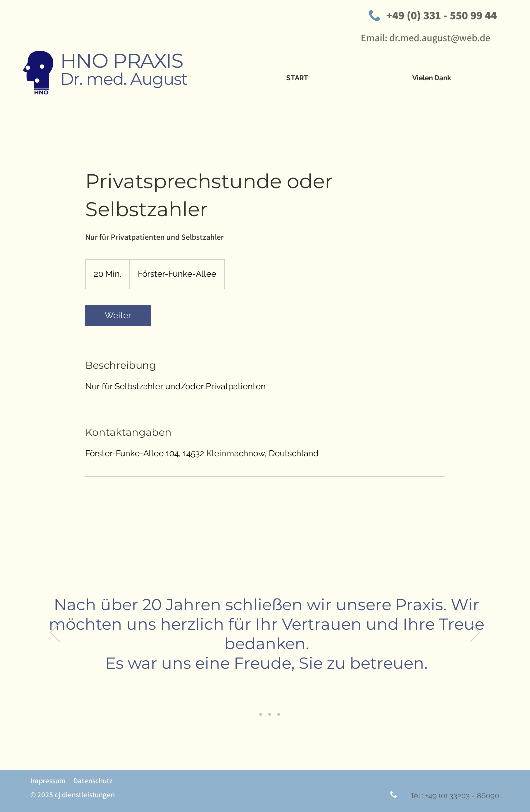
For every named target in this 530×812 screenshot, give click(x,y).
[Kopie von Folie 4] (279, 714)
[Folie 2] (261, 714)
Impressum (48, 781)
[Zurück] (55, 633)
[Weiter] (475, 633)
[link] (118, 315)
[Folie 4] (270, 714)
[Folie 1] (252, 714)
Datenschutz (93, 781)
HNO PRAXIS (122, 60)
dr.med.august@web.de (440, 38)
